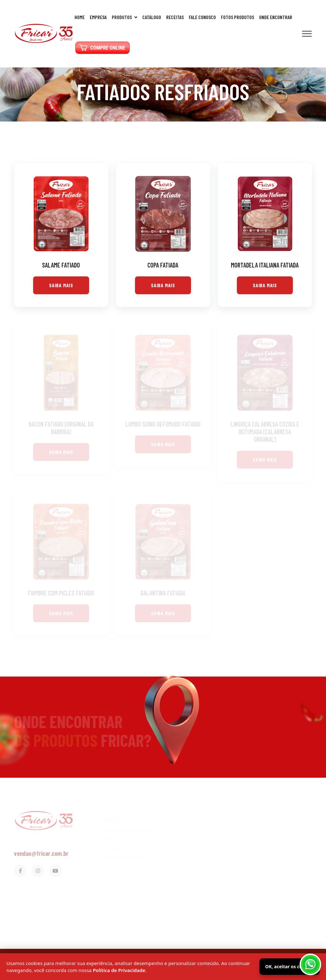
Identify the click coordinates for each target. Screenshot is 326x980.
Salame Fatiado (61, 265)
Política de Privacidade (119, 970)
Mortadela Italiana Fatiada (265, 265)
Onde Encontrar (276, 17)
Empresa (98, 17)
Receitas (175, 17)
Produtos (124, 17)
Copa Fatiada (163, 265)
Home (80, 17)
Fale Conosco (202, 17)
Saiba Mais (61, 285)
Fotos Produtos (237, 17)
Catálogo (152, 17)
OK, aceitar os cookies (290, 966)
